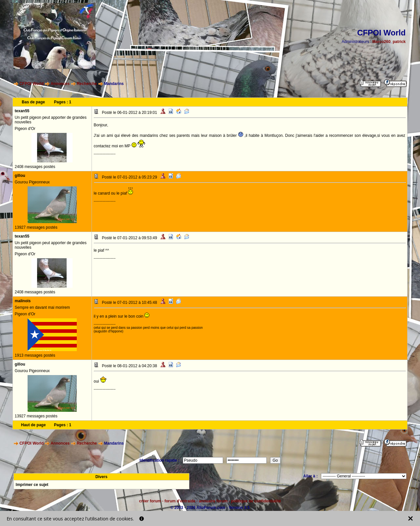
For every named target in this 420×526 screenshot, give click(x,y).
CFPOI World (31, 84)
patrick (399, 42)
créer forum (150, 501)
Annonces (60, 84)
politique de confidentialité (256, 501)
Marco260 (381, 42)
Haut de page (33, 425)
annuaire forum (213, 501)
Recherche (87, 84)
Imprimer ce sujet (32, 485)
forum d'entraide (180, 501)
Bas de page (33, 102)
